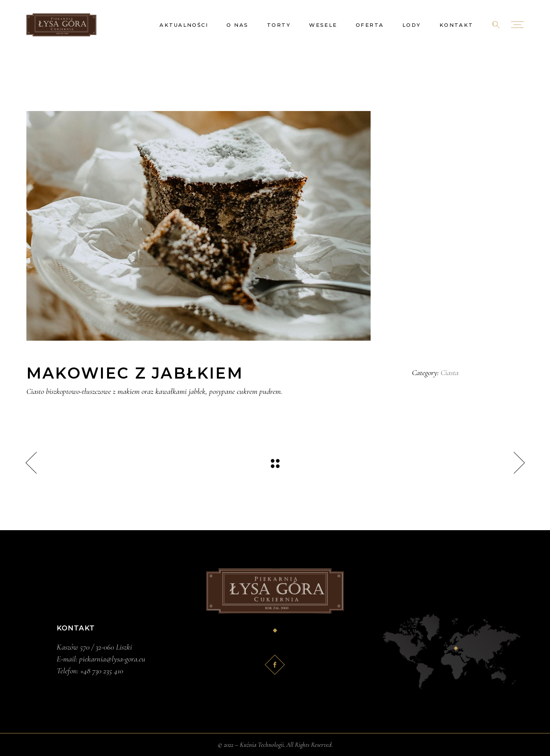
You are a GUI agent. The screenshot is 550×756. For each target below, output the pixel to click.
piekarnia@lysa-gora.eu (112, 659)
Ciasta (450, 373)
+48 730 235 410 (102, 671)
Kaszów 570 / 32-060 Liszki (94, 647)
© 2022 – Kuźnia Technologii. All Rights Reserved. (275, 745)
